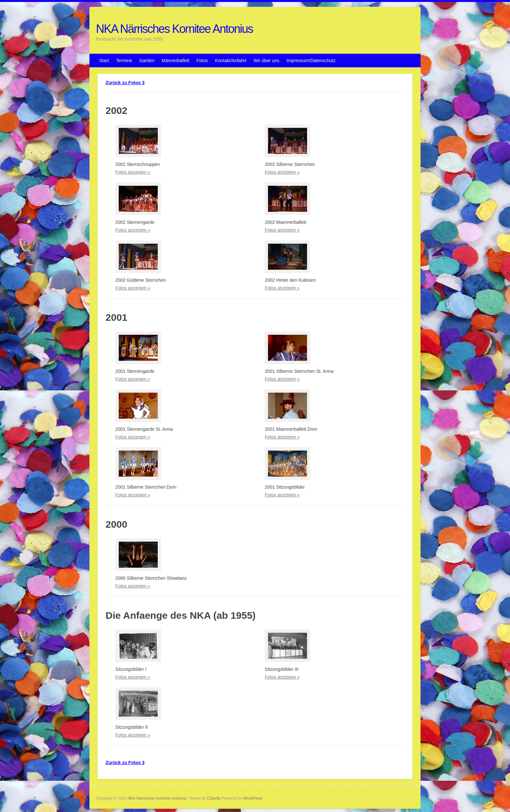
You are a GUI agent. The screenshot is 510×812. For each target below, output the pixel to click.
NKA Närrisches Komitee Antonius (174, 29)
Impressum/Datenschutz (311, 61)
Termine (124, 61)
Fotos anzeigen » (133, 172)
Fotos (202, 61)
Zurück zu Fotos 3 (125, 83)
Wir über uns (266, 61)
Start (104, 61)
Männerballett (175, 61)
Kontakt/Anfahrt (231, 61)
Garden (147, 61)
